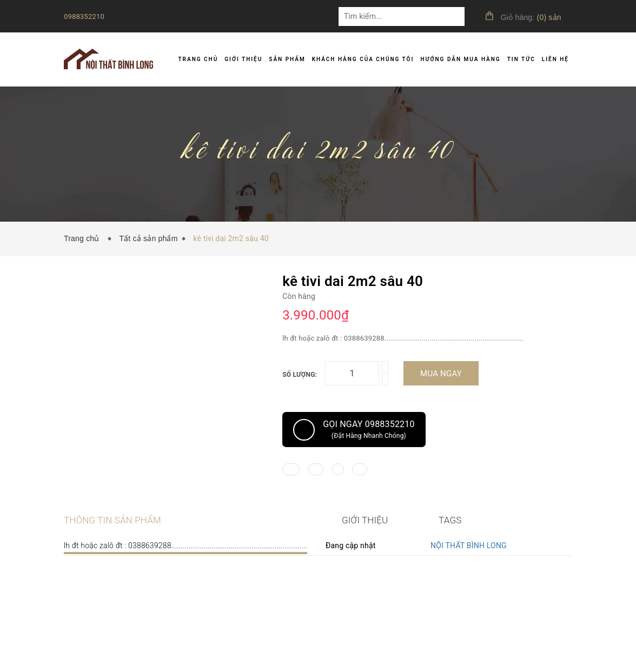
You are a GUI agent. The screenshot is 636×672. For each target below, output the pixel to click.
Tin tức (521, 59)
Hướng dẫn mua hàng (460, 59)
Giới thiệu (243, 59)
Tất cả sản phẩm (148, 238)
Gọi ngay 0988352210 (354, 430)
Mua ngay (441, 374)
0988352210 (84, 16)
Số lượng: (300, 375)
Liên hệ (555, 59)
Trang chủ (198, 59)
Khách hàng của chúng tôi (363, 59)
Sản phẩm (287, 59)
